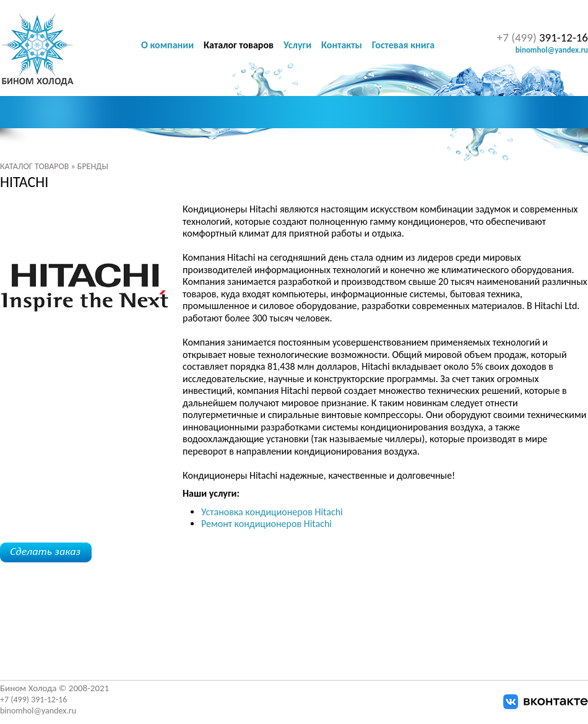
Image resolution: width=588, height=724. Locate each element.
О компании (167, 45)
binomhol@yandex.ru (552, 50)
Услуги (297, 45)
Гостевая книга (403, 45)
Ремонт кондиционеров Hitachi (266, 524)
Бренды (93, 166)
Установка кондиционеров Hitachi (272, 512)
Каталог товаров (34, 166)
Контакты (342, 45)
